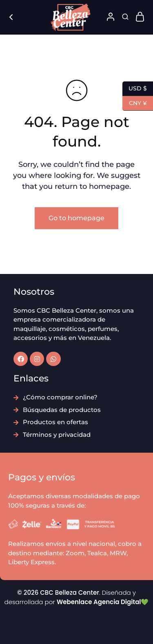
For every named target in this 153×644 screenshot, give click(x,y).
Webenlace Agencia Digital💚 (103, 602)
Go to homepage (76, 218)
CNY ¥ (135, 103)
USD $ (135, 89)
